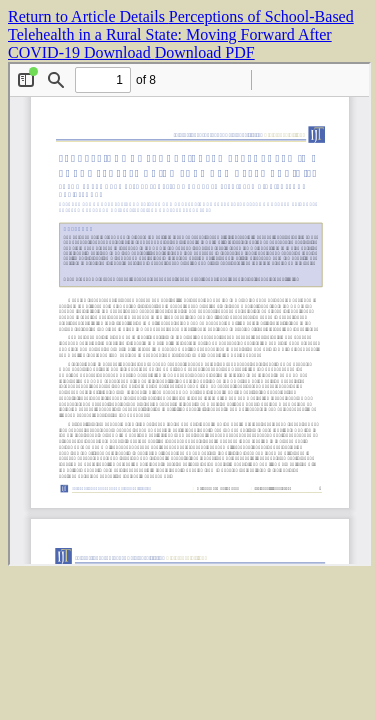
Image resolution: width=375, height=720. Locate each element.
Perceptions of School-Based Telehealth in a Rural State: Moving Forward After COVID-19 (181, 34)
